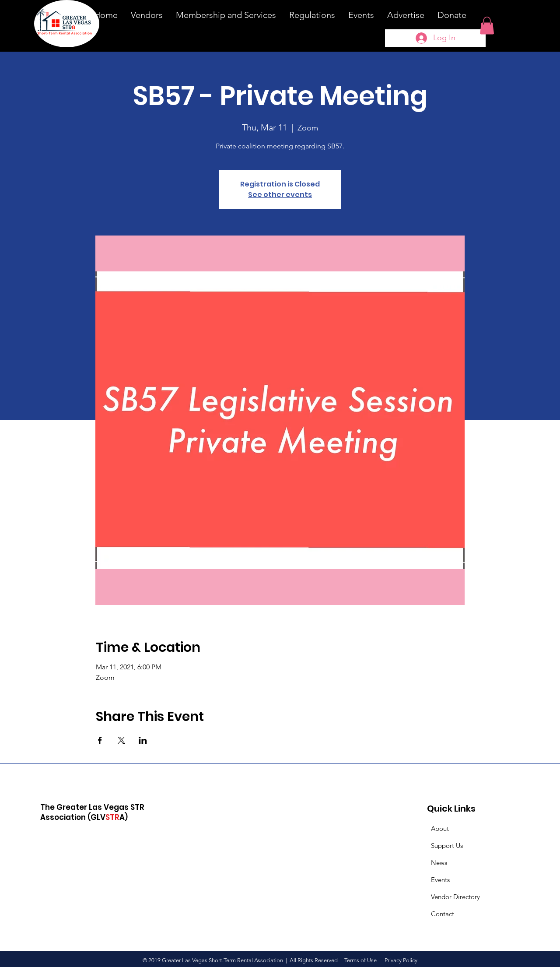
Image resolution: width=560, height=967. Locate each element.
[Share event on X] (121, 740)
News (439, 863)
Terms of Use (360, 960)
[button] (487, 26)
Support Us (447, 846)
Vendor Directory (455, 897)
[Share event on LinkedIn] (143, 740)
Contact (443, 914)
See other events (280, 195)
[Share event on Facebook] (100, 740)
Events (440, 880)
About (440, 828)
